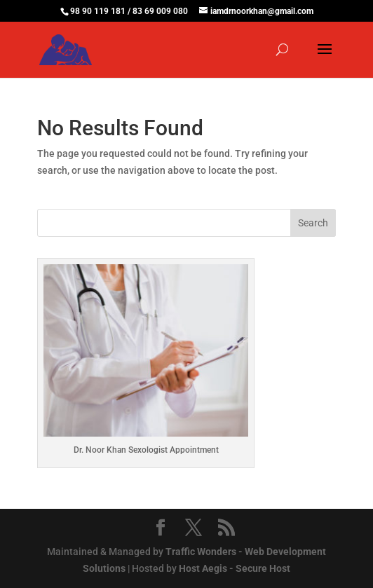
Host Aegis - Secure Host (235, 568)
